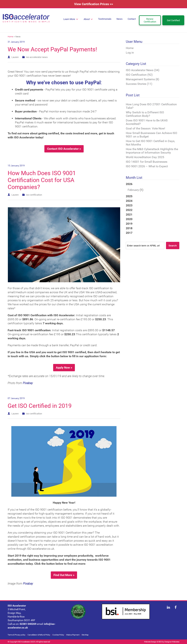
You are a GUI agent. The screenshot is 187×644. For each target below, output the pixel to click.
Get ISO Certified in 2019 (40, 406)
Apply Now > (64, 368)
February (133, 190)
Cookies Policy (58, 635)
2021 (129, 215)
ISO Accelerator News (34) (143, 70)
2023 (129, 205)
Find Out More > (64, 575)
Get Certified (173, 20)
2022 (129, 210)
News (120, 19)
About (88, 19)
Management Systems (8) (143, 79)
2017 (129, 233)
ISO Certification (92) (139, 75)
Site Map (85, 635)
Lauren (15, 57)
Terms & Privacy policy (17, 635)
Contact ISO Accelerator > (64, 149)
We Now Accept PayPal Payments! (52, 49)
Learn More (71, 19)
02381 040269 (28, 624)
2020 (129, 219)
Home (10, 37)
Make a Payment (73, 635)
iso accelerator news (37, 57)
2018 (129, 228)
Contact (132, 19)
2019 (129, 224)
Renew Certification (150, 20)
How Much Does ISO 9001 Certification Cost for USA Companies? (42, 180)
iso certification (34, 195)
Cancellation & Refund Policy (39, 635)
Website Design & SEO (153, 642)
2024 (129, 201)
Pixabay (28, 383)
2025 (129, 196)
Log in (130, 53)
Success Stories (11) (139, 84)
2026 (153, 187)
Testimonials (105, 19)
